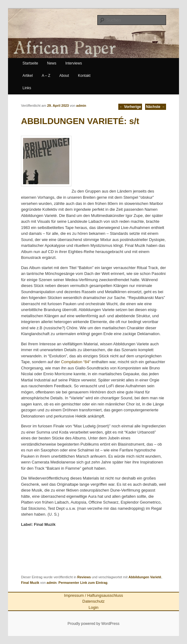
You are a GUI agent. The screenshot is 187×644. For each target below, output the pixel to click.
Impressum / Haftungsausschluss (93, 595)
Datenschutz (93, 601)
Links (27, 88)
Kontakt (84, 76)
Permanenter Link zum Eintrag (83, 583)
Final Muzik (30, 583)
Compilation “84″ (76, 362)
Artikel (28, 76)
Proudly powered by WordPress (93, 624)
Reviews (84, 577)
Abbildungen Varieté (145, 577)
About (64, 76)
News (52, 63)
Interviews (74, 63)
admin (81, 106)
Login (94, 607)
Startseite (30, 63)
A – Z (46, 76)
